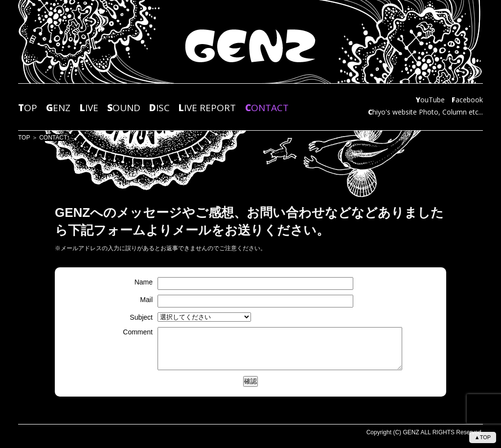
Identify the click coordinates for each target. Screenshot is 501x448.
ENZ (58, 108)
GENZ (411, 432)
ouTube (430, 100)
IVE (89, 108)
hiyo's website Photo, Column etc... (425, 112)
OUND (124, 108)
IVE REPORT (207, 108)
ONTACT (267, 108)
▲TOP (483, 437)
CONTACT (53, 138)
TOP (24, 138)
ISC (159, 108)
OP (28, 108)
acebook (467, 100)
